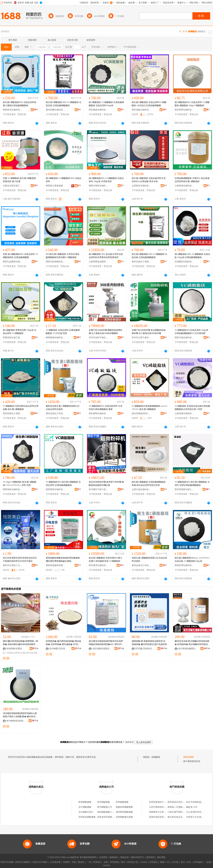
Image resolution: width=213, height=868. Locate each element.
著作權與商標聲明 (88, 857)
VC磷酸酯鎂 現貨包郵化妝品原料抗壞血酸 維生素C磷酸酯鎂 (21, 408)
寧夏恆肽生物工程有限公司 (13, 338)
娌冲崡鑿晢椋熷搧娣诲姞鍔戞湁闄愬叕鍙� (59, 649)
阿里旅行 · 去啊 (100, 862)
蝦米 (123, 862)
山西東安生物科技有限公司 (141, 186)
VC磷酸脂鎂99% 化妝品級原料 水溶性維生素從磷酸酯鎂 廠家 (106, 408)
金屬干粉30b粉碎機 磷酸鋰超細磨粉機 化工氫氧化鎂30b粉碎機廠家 (106, 332)
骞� (36, 648)
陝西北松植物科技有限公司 (56, 262)
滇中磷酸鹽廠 (85, 807)
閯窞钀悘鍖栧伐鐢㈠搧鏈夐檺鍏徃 (145, 649)
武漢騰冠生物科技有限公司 (184, 262)
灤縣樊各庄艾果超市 (159, 812)
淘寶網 (66, 862)
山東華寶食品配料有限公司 (99, 262)
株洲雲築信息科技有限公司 (180, 802)
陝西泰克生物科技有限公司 (13, 110)
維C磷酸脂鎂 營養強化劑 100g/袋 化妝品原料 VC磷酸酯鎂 (20, 332)
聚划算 (81, 862)
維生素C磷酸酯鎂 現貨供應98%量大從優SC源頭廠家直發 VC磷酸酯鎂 (106, 559)
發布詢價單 (189, 757)
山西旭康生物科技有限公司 (184, 413)
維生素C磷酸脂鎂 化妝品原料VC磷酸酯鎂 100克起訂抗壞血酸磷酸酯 (149, 104)
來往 (183, 862)
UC (168, 862)
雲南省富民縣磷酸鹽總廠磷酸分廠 (113, 817)
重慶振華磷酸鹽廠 (124, 807)
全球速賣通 (55, 862)
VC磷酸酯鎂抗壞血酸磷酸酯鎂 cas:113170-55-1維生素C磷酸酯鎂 (149, 408)
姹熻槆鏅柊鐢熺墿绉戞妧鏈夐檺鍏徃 (16, 649)
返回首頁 (130, 742)
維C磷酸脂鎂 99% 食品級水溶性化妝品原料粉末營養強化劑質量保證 (106, 256)
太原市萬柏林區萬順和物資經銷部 (165, 807)
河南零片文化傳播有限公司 (199, 817)
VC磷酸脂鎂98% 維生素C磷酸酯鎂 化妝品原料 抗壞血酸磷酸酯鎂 (63, 484)
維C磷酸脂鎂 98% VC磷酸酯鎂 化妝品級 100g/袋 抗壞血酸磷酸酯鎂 (192, 256)
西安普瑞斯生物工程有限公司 (184, 489)
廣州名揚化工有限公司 (141, 262)
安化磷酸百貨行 (86, 812)
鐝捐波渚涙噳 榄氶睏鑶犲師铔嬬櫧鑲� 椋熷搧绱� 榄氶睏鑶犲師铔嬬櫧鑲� (192, 643)
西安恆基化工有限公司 (13, 413)
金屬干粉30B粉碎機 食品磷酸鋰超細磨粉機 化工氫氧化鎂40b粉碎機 (149, 332)
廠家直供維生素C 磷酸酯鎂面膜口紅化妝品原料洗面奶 (63, 408)
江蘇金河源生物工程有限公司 (13, 186)
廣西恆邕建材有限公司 (56, 565)
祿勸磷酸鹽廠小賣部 (107, 812)
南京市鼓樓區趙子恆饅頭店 (199, 802)
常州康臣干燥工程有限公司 (99, 489)
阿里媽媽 (114, 862)
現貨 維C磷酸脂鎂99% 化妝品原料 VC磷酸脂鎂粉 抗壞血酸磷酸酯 (21, 256)
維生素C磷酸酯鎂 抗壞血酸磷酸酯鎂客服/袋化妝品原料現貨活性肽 (149, 484)
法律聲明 (103, 857)
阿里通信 (154, 862)
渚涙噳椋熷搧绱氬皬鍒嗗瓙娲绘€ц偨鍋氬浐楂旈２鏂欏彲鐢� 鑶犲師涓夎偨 (20, 715)
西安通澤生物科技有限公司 (99, 565)
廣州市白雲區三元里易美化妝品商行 (13, 565)
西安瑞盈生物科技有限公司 (141, 110)
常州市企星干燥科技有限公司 (141, 338)
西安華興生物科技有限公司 (184, 110)
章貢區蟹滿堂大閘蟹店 (160, 802)
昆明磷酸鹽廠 (122, 802)
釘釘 (189, 862)
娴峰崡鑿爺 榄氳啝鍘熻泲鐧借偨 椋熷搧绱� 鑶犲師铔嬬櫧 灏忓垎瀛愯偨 (149, 643)
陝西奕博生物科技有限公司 (184, 565)
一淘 (89, 862)
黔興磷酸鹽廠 (85, 802)
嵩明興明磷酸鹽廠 (124, 812)
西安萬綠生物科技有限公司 (99, 110)
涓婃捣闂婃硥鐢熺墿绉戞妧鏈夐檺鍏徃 (102, 649)
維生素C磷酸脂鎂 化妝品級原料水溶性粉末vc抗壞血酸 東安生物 (149, 180)
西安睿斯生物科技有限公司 (99, 413)
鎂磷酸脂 (156, 757)
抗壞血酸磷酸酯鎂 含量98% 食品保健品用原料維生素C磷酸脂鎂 (192, 180)
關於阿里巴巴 (138, 857)
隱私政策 (125, 857)
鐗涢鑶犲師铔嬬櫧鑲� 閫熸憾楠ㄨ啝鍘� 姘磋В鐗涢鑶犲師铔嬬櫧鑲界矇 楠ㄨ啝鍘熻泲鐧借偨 (21, 643)
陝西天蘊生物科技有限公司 (184, 338)
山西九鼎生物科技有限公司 (141, 489)
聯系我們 (151, 857)
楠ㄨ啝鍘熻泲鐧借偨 (12, 653)
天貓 (74, 862)
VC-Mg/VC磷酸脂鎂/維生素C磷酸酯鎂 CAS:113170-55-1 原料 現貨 (20, 484)
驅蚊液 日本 (192, 807)
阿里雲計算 (133, 862)
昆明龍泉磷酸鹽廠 (87, 817)
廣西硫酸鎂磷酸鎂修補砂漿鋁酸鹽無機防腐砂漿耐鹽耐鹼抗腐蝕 (63, 559)
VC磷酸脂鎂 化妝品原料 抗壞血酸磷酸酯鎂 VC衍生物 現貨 (63, 332)
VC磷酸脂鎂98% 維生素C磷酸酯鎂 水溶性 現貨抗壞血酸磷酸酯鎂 (192, 484)
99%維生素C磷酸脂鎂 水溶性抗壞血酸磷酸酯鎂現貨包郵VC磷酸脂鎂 (63, 256)
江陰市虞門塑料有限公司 (179, 812)
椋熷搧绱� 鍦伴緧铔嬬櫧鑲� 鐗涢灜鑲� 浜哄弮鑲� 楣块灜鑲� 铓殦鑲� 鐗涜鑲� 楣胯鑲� (63, 643)
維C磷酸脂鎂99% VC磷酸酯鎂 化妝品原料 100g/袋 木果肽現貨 (106, 180)
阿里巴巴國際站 (23, 862)
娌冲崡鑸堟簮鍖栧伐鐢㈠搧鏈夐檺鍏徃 (16, 721)
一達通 (208, 862)
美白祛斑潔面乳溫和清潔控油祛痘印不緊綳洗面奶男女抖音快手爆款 (20, 559)
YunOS (144, 862)
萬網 (162, 862)
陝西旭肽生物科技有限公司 (13, 489)
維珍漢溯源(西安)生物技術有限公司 (141, 413)
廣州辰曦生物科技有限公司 (56, 110)
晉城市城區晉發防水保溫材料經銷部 (166, 817)
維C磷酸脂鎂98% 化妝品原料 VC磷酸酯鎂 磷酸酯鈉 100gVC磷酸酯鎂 (192, 104)
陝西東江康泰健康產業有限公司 (56, 186)
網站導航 (161, 857)
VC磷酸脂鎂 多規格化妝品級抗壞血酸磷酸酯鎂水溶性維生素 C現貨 (192, 408)
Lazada (106, 865)
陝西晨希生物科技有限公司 (56, 489)
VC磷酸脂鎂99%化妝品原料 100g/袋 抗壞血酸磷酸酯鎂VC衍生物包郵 (191, 332)
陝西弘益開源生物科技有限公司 (13, 262)
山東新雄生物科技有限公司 (184, 186)
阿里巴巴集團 (7, 862)
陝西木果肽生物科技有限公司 (99, 186)
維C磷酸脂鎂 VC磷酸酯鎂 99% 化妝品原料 (64, 180)
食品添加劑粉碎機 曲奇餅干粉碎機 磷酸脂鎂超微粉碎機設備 (106, 484)
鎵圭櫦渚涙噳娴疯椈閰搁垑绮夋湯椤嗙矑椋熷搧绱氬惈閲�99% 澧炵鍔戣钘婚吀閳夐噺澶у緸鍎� (106, 643)
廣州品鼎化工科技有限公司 (56, 413)
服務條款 (114, 857)
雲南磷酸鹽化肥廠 (124, 817)
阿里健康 (198, 862)
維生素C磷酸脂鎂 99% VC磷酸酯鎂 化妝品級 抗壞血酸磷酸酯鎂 (64, 104)
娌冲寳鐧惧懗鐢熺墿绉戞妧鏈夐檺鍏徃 (188, 649)
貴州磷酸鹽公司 (105, 807)
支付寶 (175, 862)
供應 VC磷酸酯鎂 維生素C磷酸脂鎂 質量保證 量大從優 (19, 180)
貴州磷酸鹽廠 (103, 802)
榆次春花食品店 (175, 817)
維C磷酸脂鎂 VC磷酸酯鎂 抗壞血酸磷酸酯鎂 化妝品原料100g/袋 (106, 104)
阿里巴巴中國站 (40, 862)
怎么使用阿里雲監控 (196, 812)
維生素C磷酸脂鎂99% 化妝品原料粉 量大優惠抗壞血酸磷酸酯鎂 (20, 104)
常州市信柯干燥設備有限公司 (99, 338)
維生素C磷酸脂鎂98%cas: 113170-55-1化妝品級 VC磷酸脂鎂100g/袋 (192, 559)
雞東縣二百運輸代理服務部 (180, 807)
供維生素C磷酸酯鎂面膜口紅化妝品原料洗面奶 (149, 559)
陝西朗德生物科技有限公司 (56, 338)
